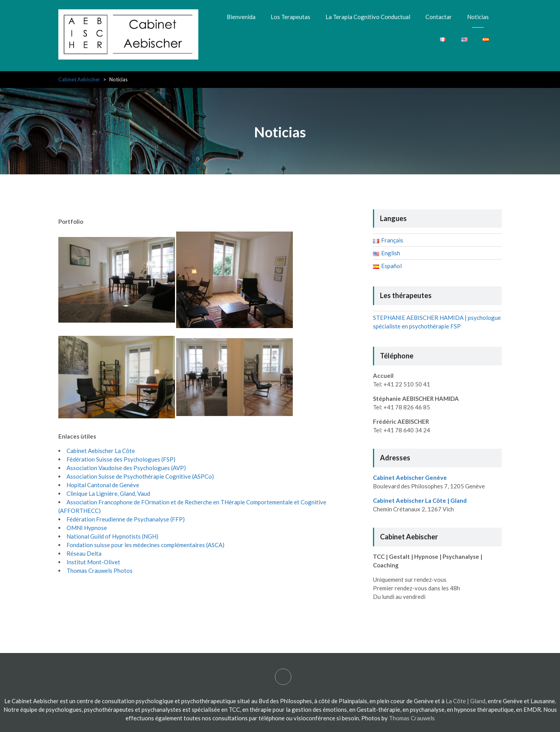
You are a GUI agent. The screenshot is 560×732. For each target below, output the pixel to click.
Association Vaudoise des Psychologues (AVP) (126, 468)
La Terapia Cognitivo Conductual (368, 17)
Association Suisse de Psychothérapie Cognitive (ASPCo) (140, 476)
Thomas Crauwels (412, 718)
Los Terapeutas (290, 17)
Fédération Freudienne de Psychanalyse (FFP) (126, 519)
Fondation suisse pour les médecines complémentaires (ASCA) (145, 545)
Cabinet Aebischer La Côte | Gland (420, 500)
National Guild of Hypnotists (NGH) (112, 536)
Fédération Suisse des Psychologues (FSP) (121, 459)
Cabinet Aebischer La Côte (101, 451)
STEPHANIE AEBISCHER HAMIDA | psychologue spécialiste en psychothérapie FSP (283, 677)
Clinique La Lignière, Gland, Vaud (108, 493)
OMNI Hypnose (87, 528)
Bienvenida (241, 17)
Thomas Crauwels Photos (100, 571)
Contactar (439, 17)
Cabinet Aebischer (79, 79)
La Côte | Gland (465, 701)
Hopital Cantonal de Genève (103, 485)
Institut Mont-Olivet (93, 562)
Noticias (478, 17)
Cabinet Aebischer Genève (410, 477)
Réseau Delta (84, 553)
